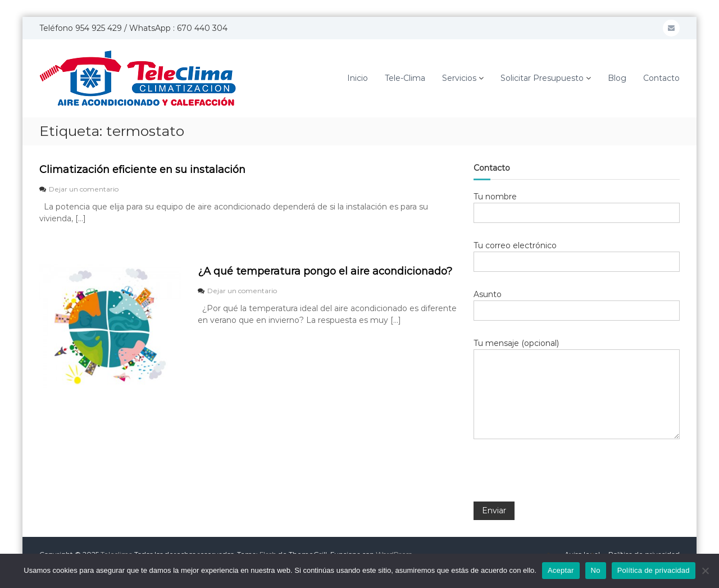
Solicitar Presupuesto (542, 78)
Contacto (661, 78)
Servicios (459, 78)
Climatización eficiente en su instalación (142, 170)
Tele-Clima (405, 78)
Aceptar (561, 570)
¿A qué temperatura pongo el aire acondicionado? (325, 271)
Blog (617, 78)
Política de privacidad (654, 570)
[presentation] (559, 478)
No (596, 570)
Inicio (358, 78)
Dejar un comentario (84, 189)
